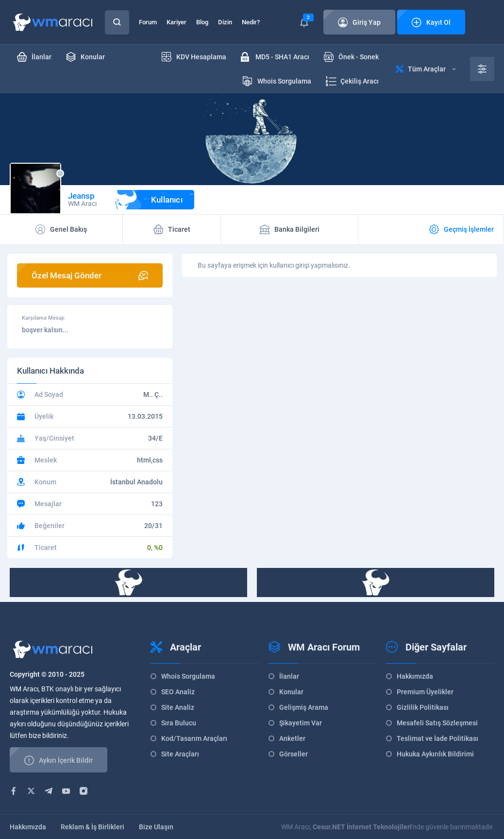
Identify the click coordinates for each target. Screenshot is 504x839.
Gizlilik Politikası (423, 707)
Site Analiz (178, 707)
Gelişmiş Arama (304, 707)
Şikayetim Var (301, 723)
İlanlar (289, 676)
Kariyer (176, 22)
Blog (202, 22)
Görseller (294, 754)
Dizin (225, 22)
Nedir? (251, 22)
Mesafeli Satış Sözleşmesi (437, 723)
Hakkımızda (415, 676)
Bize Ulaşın (156, 827)
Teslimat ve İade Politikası (437, 738)
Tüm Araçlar (426, 69)
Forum (148, 22)
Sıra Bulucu (179, 723)
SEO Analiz (178, 692)
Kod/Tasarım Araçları (194, 738)
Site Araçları (180, 754)
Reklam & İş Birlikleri (92, 827)
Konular (291, 692)
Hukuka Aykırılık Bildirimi (435, 754)
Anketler (292, 738)
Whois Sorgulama (188, 676)
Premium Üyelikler (425, 692)
